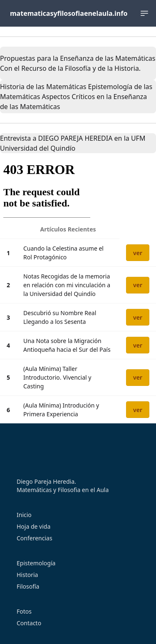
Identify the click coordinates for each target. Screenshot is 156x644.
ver (138, 253)
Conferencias (35, 538)
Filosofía (28, 586)
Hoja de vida (33, 526)
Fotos (24, 611)
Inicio (24, 515)
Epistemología (36, 563)
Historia (27, 575)
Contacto (29, 623)
